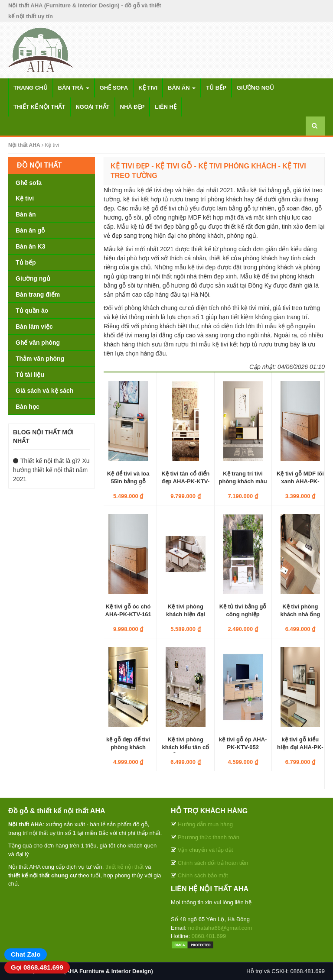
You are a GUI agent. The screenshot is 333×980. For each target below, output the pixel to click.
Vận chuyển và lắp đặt (206, 850)
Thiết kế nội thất (39, 107)
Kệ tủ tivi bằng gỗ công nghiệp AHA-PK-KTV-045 (243, 614)
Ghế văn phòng (38, 343)
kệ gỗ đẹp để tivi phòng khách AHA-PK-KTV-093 (128, 747)
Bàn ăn (182, 88)
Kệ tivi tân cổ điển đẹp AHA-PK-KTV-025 (185, 481)
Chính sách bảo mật (203, 875)
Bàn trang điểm (38, 294)
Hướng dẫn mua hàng (205, 824)
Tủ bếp (216, 88)
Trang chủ (31, 88)
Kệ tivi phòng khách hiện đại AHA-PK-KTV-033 (186, 614)
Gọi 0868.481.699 (37, 967)
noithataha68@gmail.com (220, 928)
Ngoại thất (92, 107)
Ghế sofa (114, 88)
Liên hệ (166, 107)
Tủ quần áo (32, 310)
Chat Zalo (26, 954)
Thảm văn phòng (40, 359)
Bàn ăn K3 (30, 246)
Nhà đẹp (132, 107)
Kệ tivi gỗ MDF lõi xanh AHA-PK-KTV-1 (300, 481)
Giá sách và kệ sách (44, 391)
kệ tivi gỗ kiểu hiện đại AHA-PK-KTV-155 (300, 747)
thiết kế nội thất (124, 867)
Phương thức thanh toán (209, 837)
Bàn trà (74, 88)
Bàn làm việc (34, 327)
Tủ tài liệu (30, 375)
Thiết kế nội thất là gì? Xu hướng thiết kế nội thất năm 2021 (51, 470)
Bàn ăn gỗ (30, 230)
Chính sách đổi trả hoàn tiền (213, 863)
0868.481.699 (209, 936)
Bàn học (28, 407)
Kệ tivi (148, 88)
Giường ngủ (255, 88)
